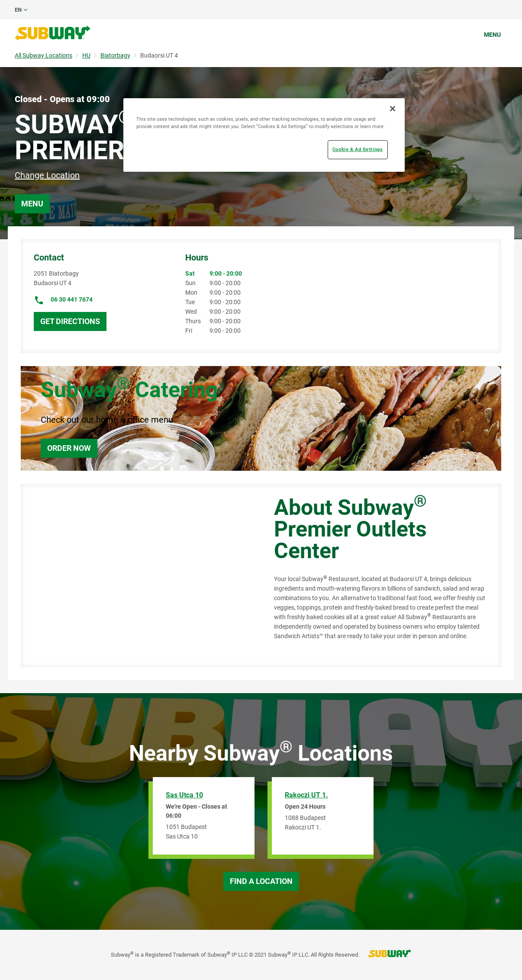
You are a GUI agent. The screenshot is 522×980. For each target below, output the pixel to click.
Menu (492, 35)
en (18, 10)
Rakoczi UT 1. (306, 795)
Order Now (69, 448)
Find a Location (261, 881)
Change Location (47, 175)
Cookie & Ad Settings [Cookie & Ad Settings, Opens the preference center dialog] (358, 149)
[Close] (393, 109)
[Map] (138, 575)
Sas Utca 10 (184, 795)
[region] (264, 135)
